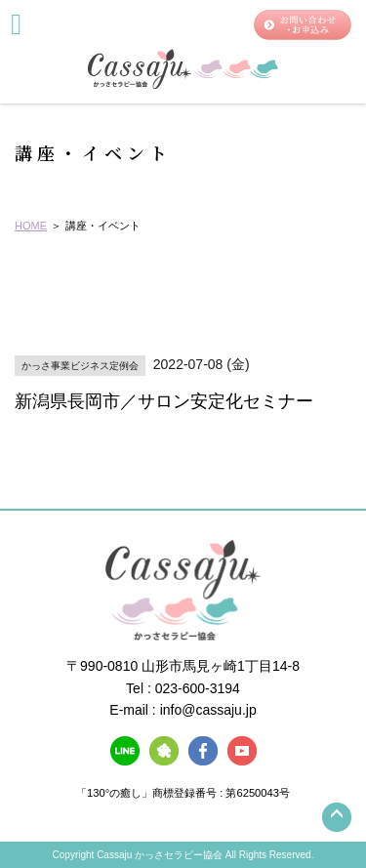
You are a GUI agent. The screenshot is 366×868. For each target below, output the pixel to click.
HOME (31, 226)
